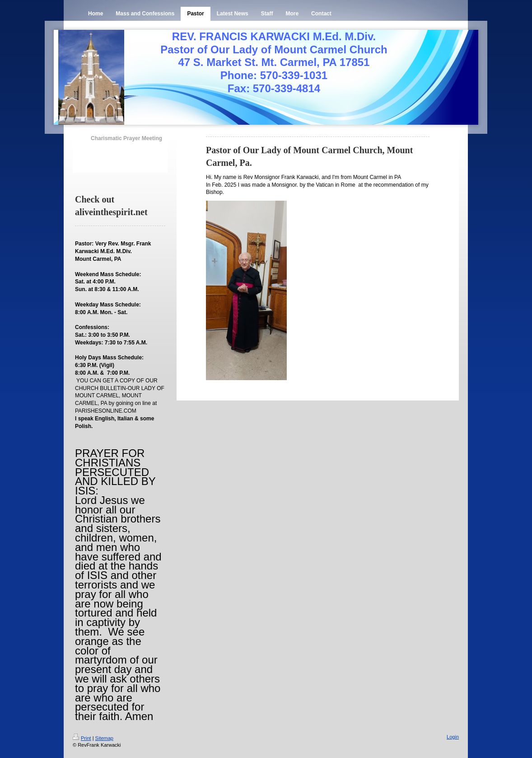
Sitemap (104, 738)
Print (82, 738)
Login (453, 737)
